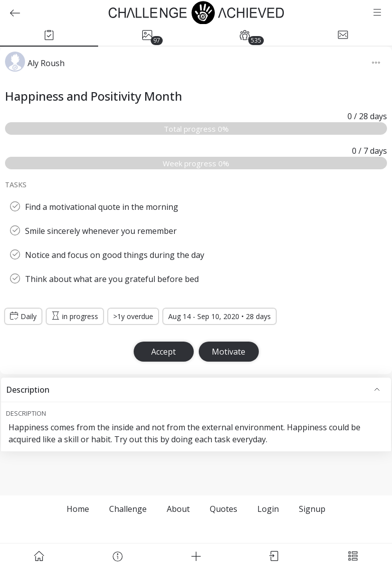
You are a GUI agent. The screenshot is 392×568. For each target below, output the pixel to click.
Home (78, 509)
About (178, 509)
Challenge (128, 509)
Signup (312, 509)
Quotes (224, 509)
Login (268, 509)
